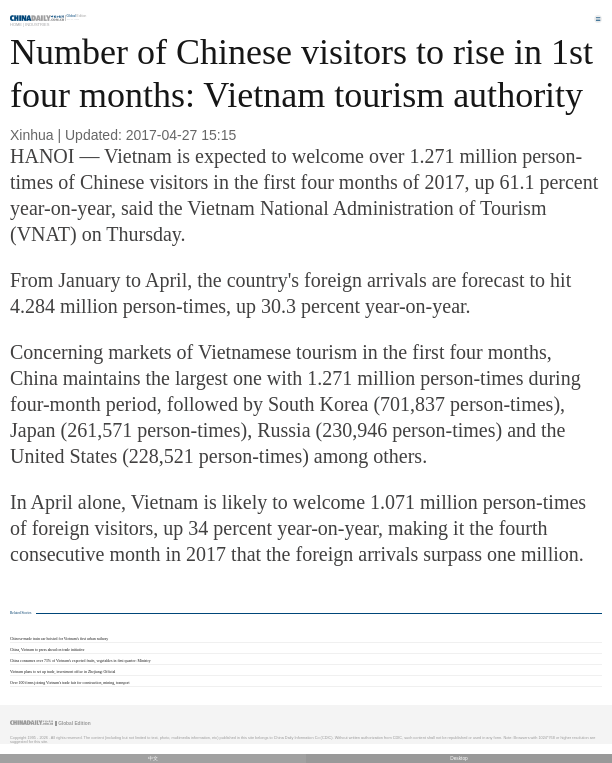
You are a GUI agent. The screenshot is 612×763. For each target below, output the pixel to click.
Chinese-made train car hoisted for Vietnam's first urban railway (59, 639)
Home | (17, 24)
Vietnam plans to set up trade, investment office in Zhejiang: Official (62, 672)
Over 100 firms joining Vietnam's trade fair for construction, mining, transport (70, 683)
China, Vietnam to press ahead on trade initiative (47, 650)
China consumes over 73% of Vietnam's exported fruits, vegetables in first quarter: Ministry (80, 661)
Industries (37, 24)
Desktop (459, 758)
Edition (77, 16)
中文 (153, 758)
